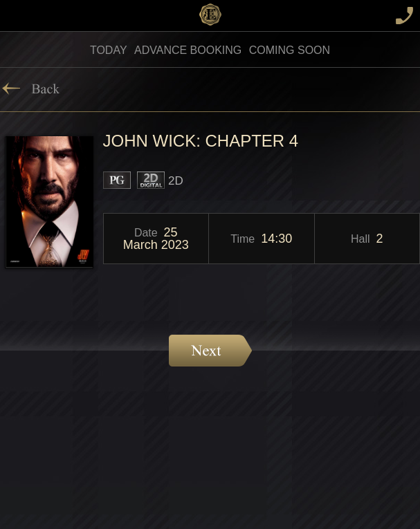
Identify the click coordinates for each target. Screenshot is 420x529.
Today (109, 50)
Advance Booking (188, 50)
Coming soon (290, 50)
